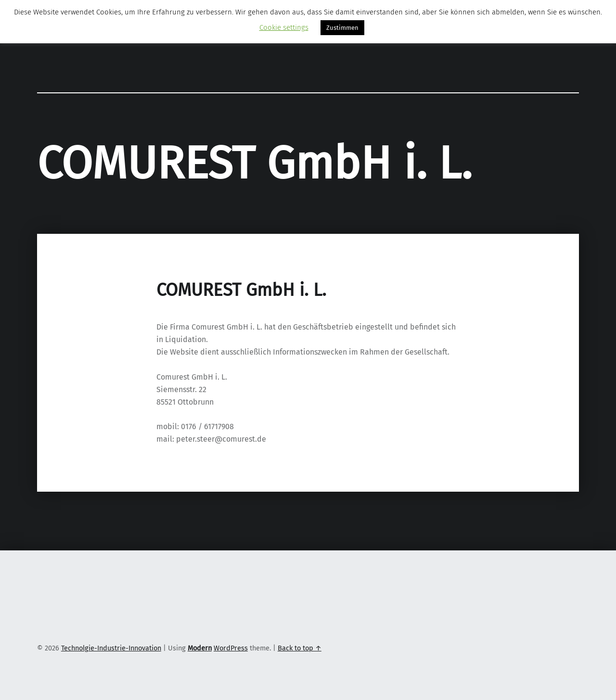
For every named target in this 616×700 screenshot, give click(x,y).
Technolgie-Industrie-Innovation (111, 648)
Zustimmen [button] (342, 28)
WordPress (231, 648)
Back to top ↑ (300, 648)
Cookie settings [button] (284, 27)
